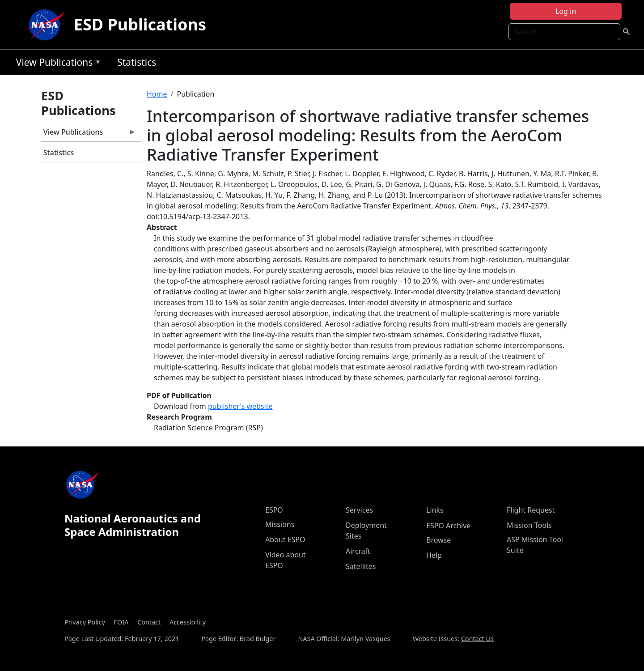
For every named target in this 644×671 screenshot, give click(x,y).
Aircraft (358, 551)
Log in (566, 11)
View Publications (56, 64)
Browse (439, 540)
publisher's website (240, 406)
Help (434, 555)
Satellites (361, 566)
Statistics (137, 62)
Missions (280, 524)
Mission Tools (529, 525)
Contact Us (477, 639)
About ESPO (285, 539)
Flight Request (531, 510)
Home (157, 94)
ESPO (274, 510)
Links (435, 510)
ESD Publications (140, 24)
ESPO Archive (448, 526)
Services (359, 510)
